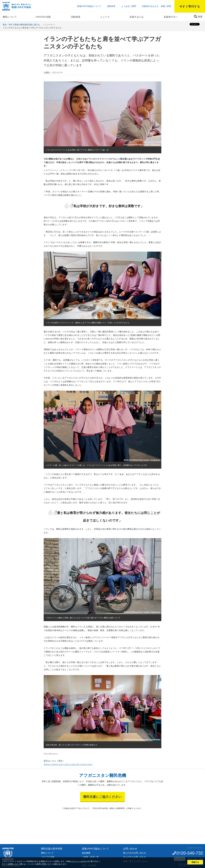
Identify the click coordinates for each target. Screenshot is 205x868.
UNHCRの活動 (43, 17)
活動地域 (75, 17)
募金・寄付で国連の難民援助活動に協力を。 (22, 24)
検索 (200, 16)
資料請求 (111, 6)
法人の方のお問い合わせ (135, 857)
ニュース (105, 17)
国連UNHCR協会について (89, 6)
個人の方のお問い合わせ (135, 853)
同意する (195, 862)
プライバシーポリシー (79, 861)
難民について (10, 17)
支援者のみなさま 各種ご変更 (156, 6)
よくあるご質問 (129, 6)
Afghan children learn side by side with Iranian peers (68, 764)
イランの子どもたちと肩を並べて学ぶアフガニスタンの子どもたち (32, 28)
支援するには (136, 17)
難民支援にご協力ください (102, 797)
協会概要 (86, 853)
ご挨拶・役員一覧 (90, 857)
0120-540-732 (190, 853)
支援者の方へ (171, 17)
